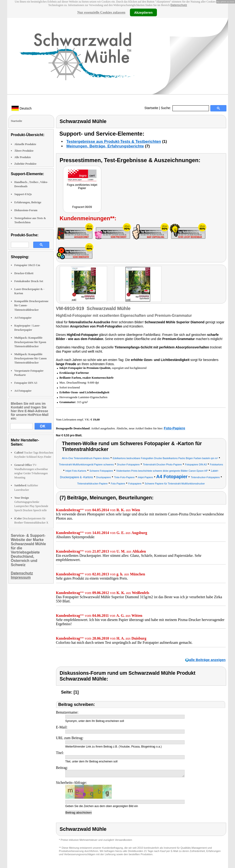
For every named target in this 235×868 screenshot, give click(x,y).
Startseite (151, 108)
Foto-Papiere (175, 428)
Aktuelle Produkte (25, 144)
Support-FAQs (23, 194)
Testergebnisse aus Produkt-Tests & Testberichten (114, 142)
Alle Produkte (23, 157)
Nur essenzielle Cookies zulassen (101, 12)
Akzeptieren (143, 12)
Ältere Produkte (24, 151)
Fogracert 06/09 (82, 207)
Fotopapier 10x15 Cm (27, 265)
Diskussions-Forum (26, 210)
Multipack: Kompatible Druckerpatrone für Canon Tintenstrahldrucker (31, 358)
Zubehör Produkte (25, 164)
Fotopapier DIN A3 (26, 383)
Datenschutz (179, 5)
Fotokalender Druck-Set (29, 281)
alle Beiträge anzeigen (207, 660)
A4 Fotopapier (23, 318)
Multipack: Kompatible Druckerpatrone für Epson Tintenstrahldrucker (30, 342)
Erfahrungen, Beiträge (28, 202)
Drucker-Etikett (24, 273)
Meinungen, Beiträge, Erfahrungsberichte (105, 146)
